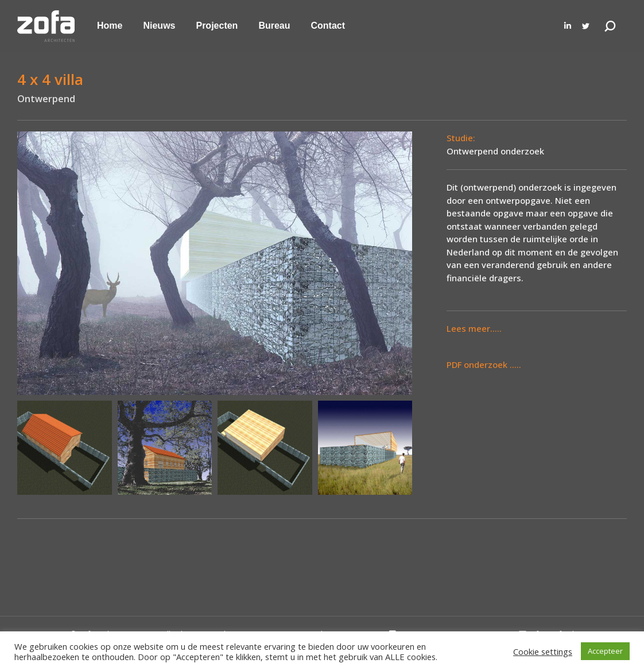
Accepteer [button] (605, 651)
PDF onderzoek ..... (484, 364)
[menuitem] (110, 26)
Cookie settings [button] (543, 651)
